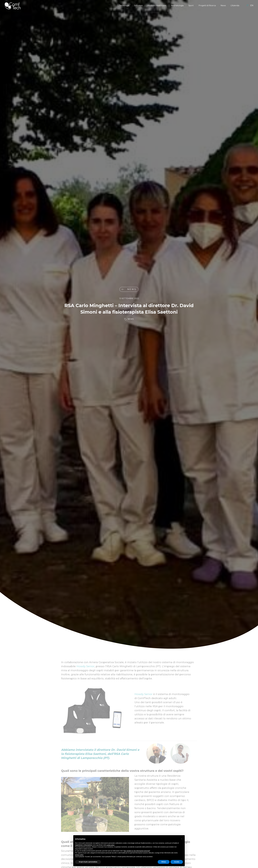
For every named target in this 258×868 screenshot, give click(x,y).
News (223, 6)
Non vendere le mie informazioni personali (137, 851)
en (252, 5)
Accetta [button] (177, 862)
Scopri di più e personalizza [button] (88, 862)
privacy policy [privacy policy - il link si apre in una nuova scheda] (79, 855)
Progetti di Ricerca (207, 6)
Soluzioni (138, 6)
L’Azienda (235, 6)
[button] (182, 839)
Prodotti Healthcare (157, 6)
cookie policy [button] (110, 845)
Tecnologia (124, 6)
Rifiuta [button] (164, 862)
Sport (191, 6)
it (248, 5)
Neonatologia (177, 6)
